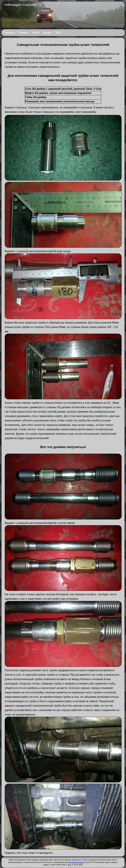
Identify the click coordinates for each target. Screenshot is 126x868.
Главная (9, 32)
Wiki (58, 32)
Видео (47, 32)
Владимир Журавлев (76, 862)
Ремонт (24, 32)
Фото (36, 32)
